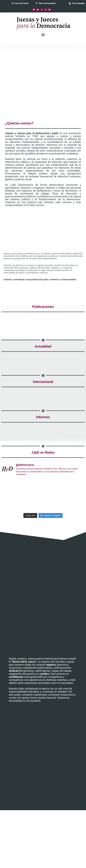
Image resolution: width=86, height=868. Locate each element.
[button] (43, 35)
